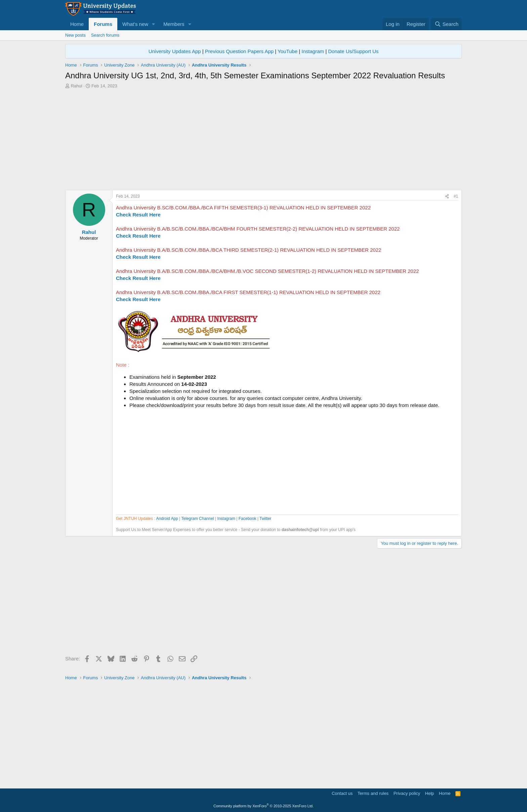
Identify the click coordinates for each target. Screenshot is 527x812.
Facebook (248, 519)
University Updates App (175, 51)
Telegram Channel (197, 519)
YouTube (288, 51)
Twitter (265, 519)
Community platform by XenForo (263, 806)
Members (174, 24)
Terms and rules (373, 793)
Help (430, 793)
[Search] (447, 24)
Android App (167, 519)
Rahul (77, 86)
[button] (154, 24)
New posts (75, 35)
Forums (103, 24)
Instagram (313, 51)
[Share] (447, 196)
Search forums (105, 35)
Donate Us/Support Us (353, 51)
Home (77, 24)
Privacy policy (407, 793)
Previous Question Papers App (239, 51)
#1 (456, 196)
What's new (135, 24)
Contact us (342, 793)
